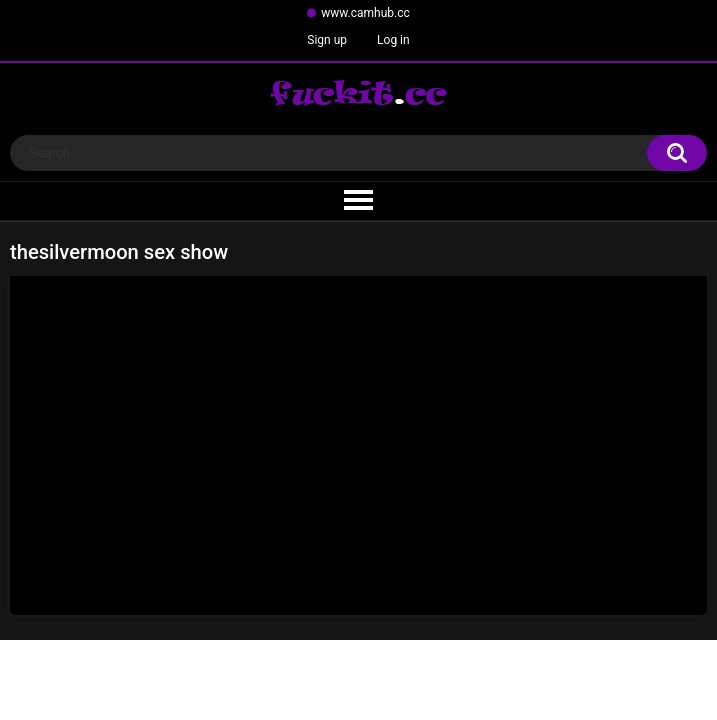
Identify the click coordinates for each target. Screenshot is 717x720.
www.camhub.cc (365, 13)
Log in (393, 40)
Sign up (327, 40)
